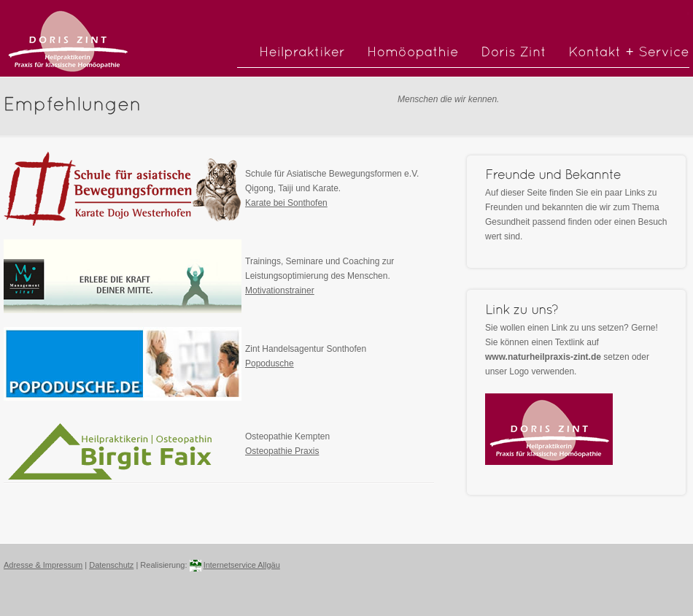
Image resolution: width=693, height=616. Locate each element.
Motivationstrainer (280, 290)
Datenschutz (111, 565)
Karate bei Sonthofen (286, 203)
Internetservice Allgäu (242, 565)
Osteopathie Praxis (282, 451)
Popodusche (270, 363)
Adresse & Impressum (43, 565)
